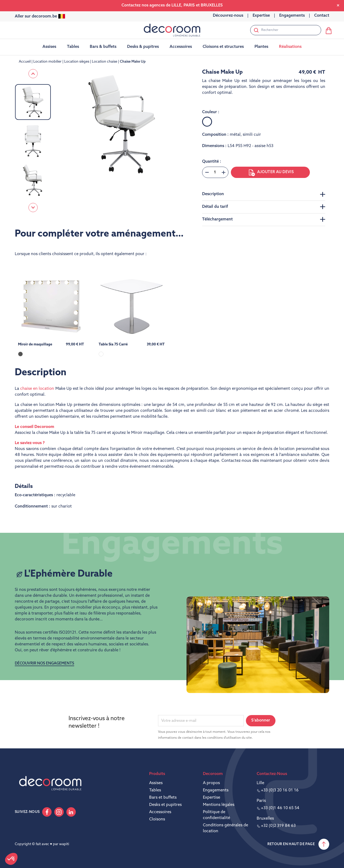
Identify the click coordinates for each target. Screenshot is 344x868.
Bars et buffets (163, 798)
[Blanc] (207, 122)
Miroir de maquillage (35, 344)
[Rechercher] (286, 30)
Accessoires (160, 812)
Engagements (216, 790)
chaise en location (37, 389)
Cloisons (157, 819)
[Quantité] (215, 172)
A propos (211, 783)
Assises (156, 783)
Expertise (212, 798)
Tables (155, 790)
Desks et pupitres (165, 805)
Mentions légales (219, 805)
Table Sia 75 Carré (113, 344)
